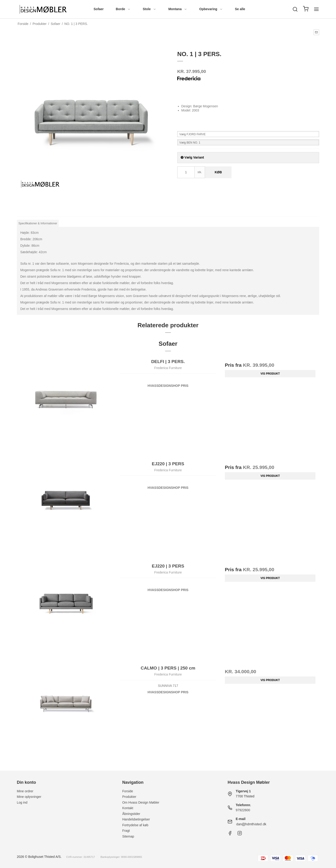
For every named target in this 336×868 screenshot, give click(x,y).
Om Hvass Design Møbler (141, 802)
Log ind (22, 802)
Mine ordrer (25, 791)
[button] (316, 32)
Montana (178, 9)
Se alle (240, 9)
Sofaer (99, 9)
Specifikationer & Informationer (38, 223)
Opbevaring (211, 9)
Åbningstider (131, 814)
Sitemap (128, 836)
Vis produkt (270, 374)
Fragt (126, 831)
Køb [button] (218, 172)
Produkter (129, 797)
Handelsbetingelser (136, 819)
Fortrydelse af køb (135, 825)
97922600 (243, 810)
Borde (123, 9)
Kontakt (128, 808)
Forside (128, 791)
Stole (150, 9)
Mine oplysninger (29, 797)
